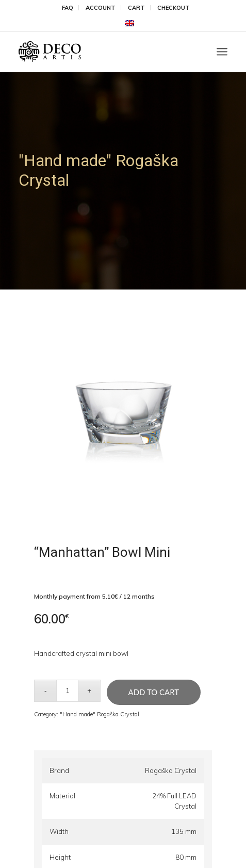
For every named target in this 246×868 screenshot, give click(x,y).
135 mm (184, 831)
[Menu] (222, 52)
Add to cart (154, 692)
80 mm (186, 857)
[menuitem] (68, 8)
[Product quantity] (67, 691)
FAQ (68, 8)
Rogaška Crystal (171, 770)
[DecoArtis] (102, 52)
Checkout (174, 8)
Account (101, 8)
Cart (136, 8)
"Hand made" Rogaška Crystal (100, 714)
